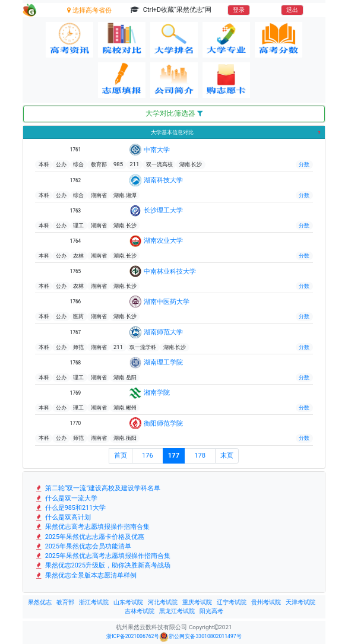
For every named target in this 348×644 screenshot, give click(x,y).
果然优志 (40, 602)
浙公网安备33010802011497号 (200, 637)
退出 (292, 10)
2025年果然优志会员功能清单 (83, 546)
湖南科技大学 (163, 180)
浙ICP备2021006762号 (133, 636)
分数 (304, 164)
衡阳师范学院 (163, 423)
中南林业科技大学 (170, 271)
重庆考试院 (197, 602)
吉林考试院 (140, 611)
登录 (239, 10)
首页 (121, 456)
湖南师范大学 (163, 332)
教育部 (65, 602)
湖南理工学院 (163, 362)
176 (148, 456)
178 (200, 456)
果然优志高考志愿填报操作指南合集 (92, 527)
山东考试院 (128, 602)
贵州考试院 (266, 602)
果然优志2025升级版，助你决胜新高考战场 (103, 565)
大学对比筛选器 (174, 113)
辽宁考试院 (232, 602)
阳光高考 (211, 611)
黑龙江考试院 (177, 611)
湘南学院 (157, 392)
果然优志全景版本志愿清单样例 (86, 575)
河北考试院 (163, 602)
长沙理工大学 (163, 210)
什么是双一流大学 (66, 498)
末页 (227, 456)
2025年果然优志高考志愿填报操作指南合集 (103, 556)
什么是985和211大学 (70, 508)
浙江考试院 (94, 602)
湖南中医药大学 (167, 302)
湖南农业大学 (163, 240)
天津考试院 (300, 602)
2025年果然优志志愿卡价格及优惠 (90, 537)
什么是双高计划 (63, 517)
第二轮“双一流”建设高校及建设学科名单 (98, 488)
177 (174, 456)
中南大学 (157, 150)
